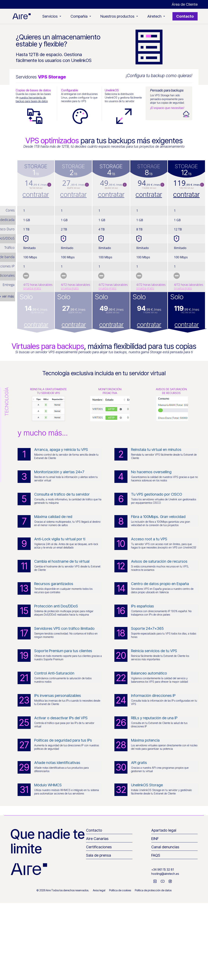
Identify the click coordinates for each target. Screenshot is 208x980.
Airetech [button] (156, 16)
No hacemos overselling (151, 472)
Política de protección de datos (153, 890)
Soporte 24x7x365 (147, 628)
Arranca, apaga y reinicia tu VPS (61, 450)
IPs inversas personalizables (58, 696)
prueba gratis (32, 288)
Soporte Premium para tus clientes (63, 651)
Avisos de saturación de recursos (159, 561)
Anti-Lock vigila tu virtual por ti (60, 539)
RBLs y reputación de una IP (154, 718)
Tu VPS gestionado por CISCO (157, 494)
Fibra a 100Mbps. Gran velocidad (158, 517)
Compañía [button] (81, 16)
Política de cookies (120, 890)
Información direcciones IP (153, 696)
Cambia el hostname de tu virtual (62, 561)
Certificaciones (99, 847)
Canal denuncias (165, 847)
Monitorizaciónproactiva (110, 391)
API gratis (139, 763)
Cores (10, 210)
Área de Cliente (185, 4)
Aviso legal (99, 890)
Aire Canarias (97, 839)
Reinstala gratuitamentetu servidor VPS (48, 391)
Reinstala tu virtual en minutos (156, 450)
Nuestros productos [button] (119, 16)
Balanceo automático (149, 673)
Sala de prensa (99, 855)
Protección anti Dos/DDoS (56, 606)
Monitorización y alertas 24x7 (59, 472)
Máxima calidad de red (53, 517)
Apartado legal (164, 830)
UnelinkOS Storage (147, 785)
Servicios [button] (52, 16)
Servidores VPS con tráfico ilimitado (64, 628)
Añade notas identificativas (57, 763)
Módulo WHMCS (48, 785)
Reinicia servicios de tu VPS (154, 651)
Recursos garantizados (54, 584)
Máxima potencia (145, 740)
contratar (36, 194)
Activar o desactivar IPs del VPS (61, 718)
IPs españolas (142, 606)
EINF (155, 839)
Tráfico (9, 248)
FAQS (156, 855)
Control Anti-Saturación (54, 673)
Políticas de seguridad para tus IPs (63, 740)
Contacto (185, 16)
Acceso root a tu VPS (149, 539)
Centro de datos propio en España (160, 584)
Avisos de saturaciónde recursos (171, 391)
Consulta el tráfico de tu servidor (62, 494)
